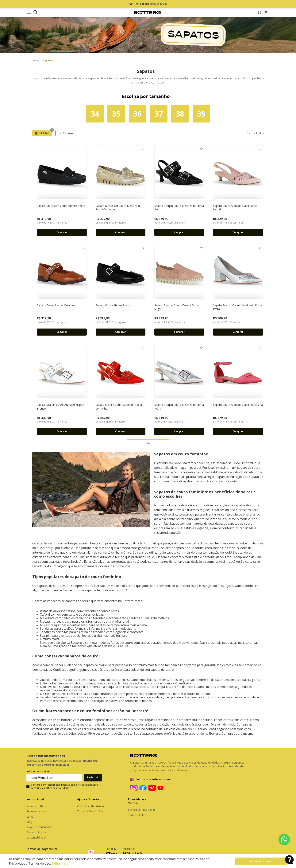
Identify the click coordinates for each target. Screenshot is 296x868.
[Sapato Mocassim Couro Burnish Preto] (62, 191)
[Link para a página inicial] (36, 61)
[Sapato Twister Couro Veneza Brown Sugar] (179, 290)
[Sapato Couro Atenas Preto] (121, 290)
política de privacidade (57, 788)
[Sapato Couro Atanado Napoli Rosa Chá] (238, 390)
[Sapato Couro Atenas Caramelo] (62, 290)
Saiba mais (60, 863)
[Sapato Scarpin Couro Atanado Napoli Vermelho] (121, 390)
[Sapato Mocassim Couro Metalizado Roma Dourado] (121, 191)
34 (95, 114)
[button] (35, 12)
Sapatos (48, 61)
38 (180, 114)
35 (116, 114)
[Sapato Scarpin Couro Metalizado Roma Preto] (179, 191)
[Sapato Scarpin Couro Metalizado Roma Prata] (238, 290)
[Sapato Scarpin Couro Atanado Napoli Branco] (62, 390)
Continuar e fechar (261, 861)
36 (137, 114)
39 (201, 114)
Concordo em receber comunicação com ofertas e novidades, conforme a (65, 786)
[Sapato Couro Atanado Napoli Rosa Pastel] (238, 191)
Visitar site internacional (154, 779)
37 (159, 114)
